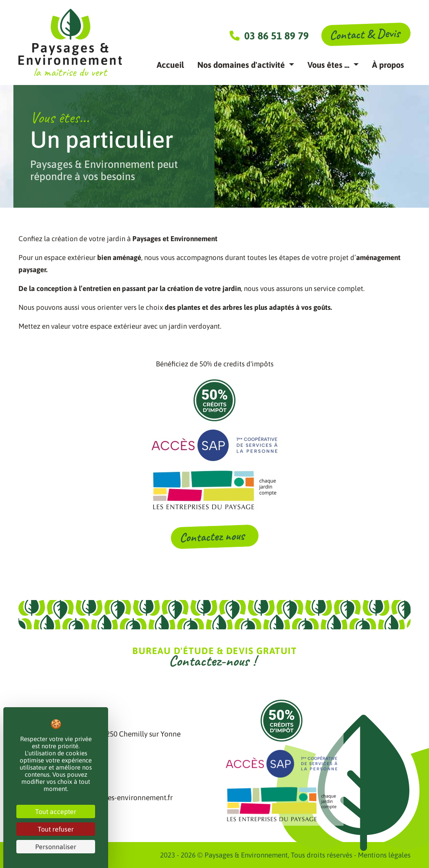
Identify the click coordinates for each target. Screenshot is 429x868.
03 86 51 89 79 (269, 36)
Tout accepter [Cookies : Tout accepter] (56, 811)
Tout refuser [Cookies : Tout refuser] (56, 829)
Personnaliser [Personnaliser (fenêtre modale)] (56, 847)
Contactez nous (213, 536)
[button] (246, 65)
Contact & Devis (365, 34)
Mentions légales (384, 855)
